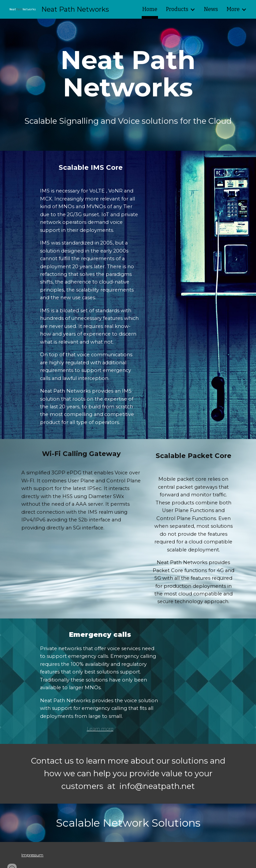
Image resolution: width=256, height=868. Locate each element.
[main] (128, 74)
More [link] (233, 9)
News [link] (211, 9)
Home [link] (150, 9)
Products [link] (177, 9)
